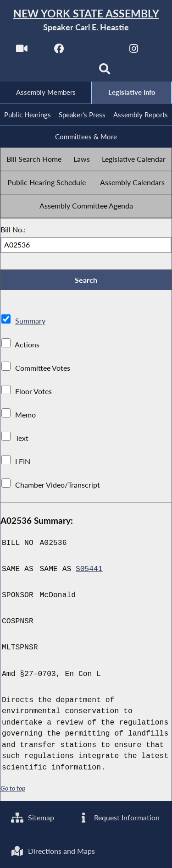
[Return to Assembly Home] (86, 20)
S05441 (89, 571)
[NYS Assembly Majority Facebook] (59, 51)
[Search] (105, 72)
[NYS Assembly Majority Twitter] (97, 51)
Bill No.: (13, 230)
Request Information (119, 817)
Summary (30, 322)
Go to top (13, 790)
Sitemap (33, 817)
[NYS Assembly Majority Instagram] (134, 51)
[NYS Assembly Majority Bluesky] (67, 72)
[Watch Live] (21, 51)
